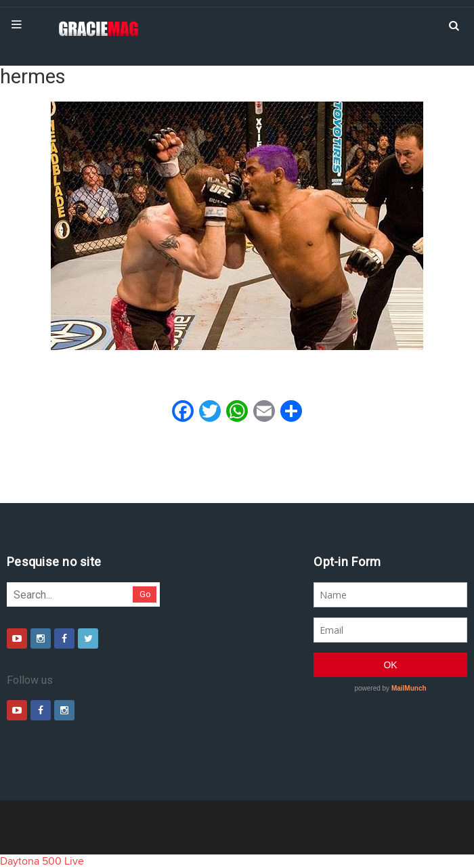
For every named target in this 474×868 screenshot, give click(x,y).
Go (145, 594)
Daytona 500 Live (42, 861)
